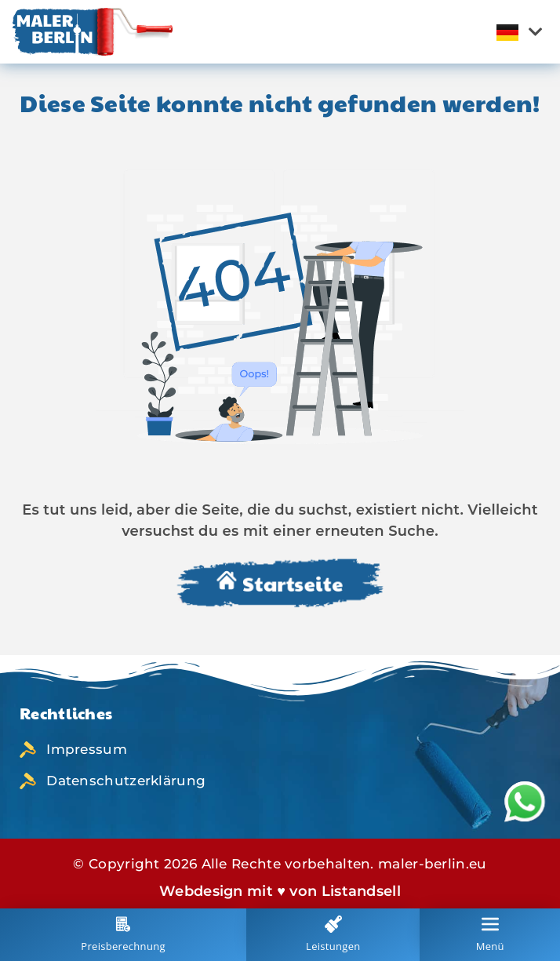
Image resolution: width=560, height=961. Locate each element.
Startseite (280, 584)
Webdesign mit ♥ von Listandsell (280, 891)
